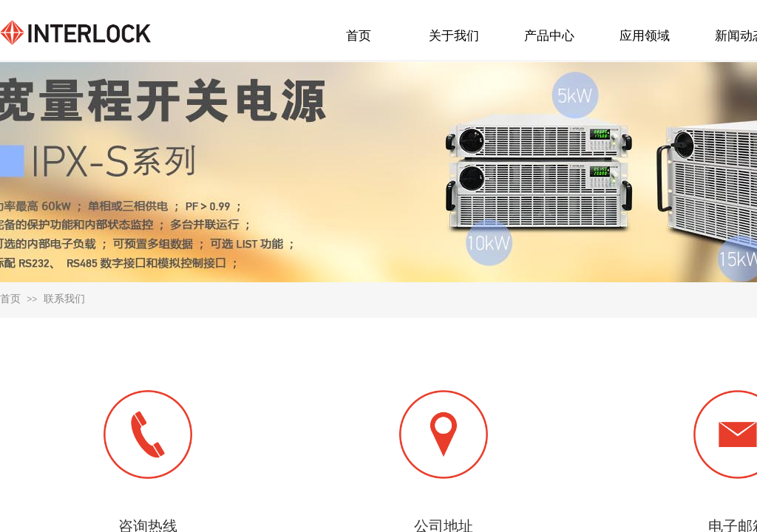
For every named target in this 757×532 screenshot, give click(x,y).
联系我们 (64, 299)
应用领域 (645, 36)
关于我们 (454, 36)
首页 (10, 299)
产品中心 (549, 36)
